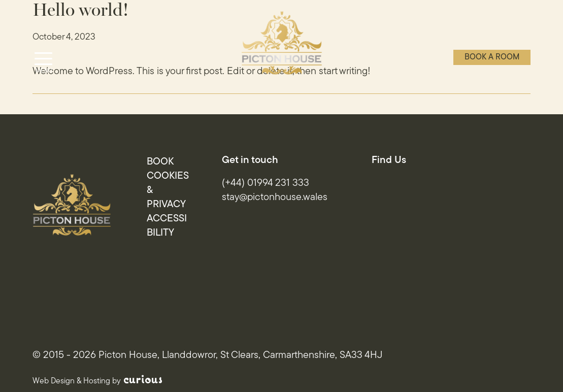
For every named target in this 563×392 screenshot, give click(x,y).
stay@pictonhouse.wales (275, 198)
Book (160, 162)
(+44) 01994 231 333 (266, 183)
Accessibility (167, 226)
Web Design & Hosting (71, 381)
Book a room (492, 57)
